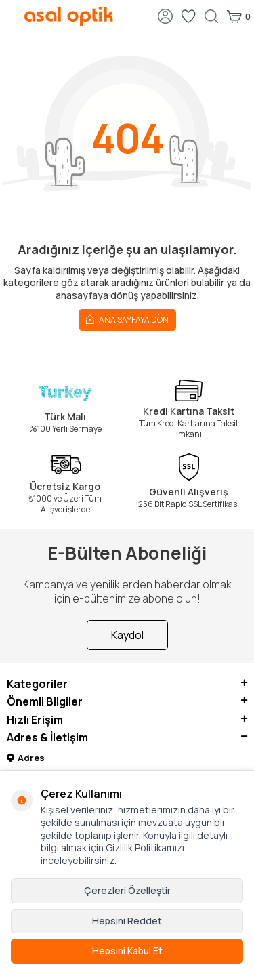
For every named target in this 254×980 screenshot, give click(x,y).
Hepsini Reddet (127, 921)
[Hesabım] (165, 16)
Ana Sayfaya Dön (127, 319)
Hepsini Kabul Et (127, 951)
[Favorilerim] (188, 16)
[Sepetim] (238, 16)
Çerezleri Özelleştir (127, 890)
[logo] (69, 16)
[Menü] (10, 15)
